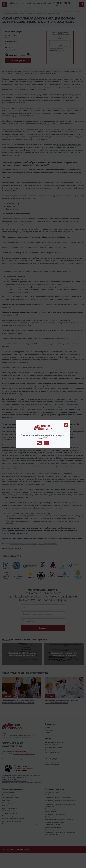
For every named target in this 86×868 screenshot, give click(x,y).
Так (39, 443)
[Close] (66, 425)
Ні (47, 443)
